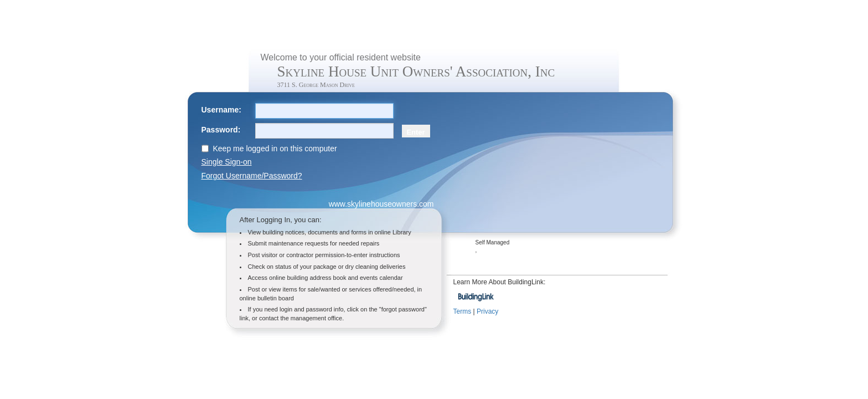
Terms (463, 311)
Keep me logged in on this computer (275, 149)
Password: (221, 130)
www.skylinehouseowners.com (381, 204)
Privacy (487, 311)
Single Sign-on (227, 162)
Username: (221, 110)
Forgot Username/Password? (252, 176)
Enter (415, 132)
